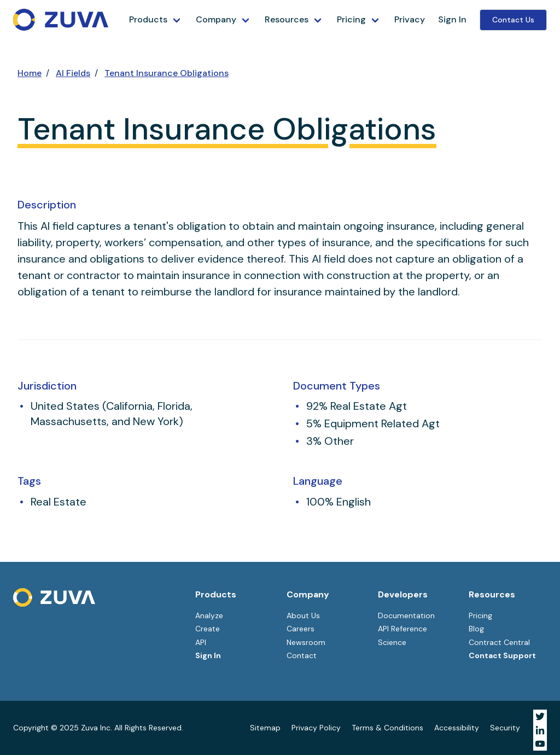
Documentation (406, 615)
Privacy (410, 19)
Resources (287, 19)
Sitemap (265, 728)
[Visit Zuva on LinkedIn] (540, 730)
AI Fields (73, 73)
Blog (476, 629)
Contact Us (513, 20)
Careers (301, 629)
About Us (303, 615)
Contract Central (499, 642)
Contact (302, 655)
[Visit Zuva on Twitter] (540, 716)
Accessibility (457, 728)
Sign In (452, 19)
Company (216, 19)
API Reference (402, 629)
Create (208, 629)
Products (148, 19)
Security (505, 728)
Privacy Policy (316, 728)
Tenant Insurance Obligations (167, 73)
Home (30, 73)
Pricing (351, 19)
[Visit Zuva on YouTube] (540, 744)
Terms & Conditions (387, 728)
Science (392, 642)
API (201, 642)
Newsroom (306, 642)
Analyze (209, 615)
